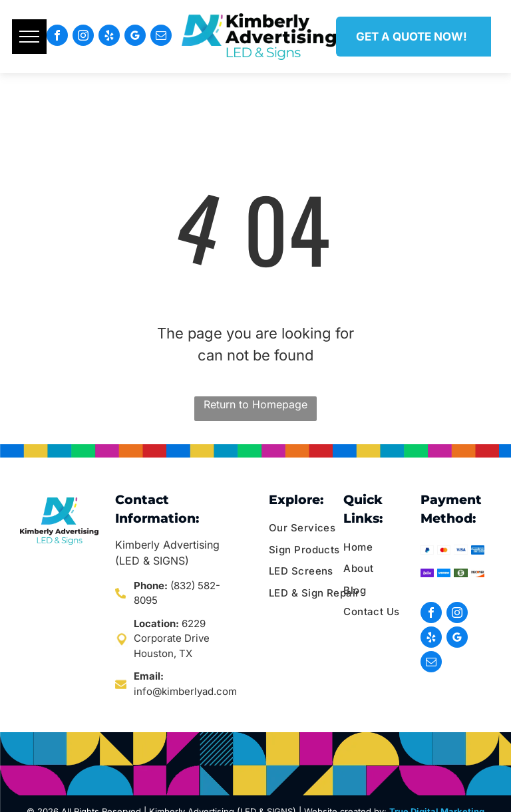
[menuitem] (320, 528)
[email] (161, 37)
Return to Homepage (255, 404)
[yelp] (109, 37)
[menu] (29, 37)
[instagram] (83, 37)
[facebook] (57, 37)
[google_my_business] (135, 37)
